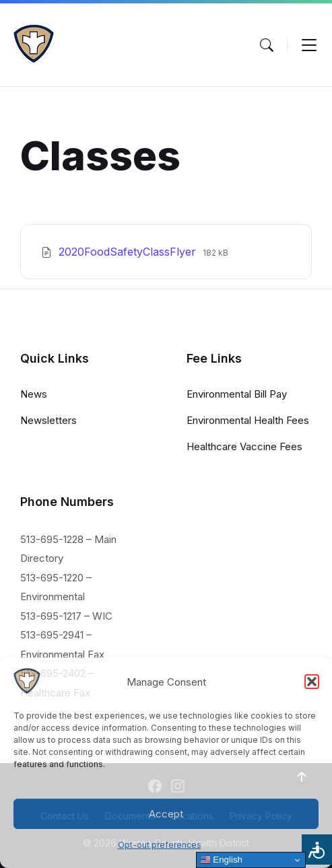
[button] (312, 682)
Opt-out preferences (160, 845)
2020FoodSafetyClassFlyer (129, 252)
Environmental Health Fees (248, 420)
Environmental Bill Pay (237, 394)
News (34, 394)
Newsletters (48, 420)
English (221, 860)
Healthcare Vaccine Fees (244, 446)
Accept (166, 814)
